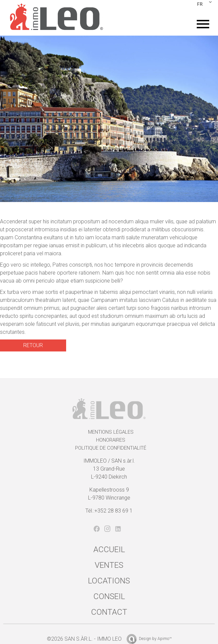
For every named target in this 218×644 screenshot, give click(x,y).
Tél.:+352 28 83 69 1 (109, 511)
